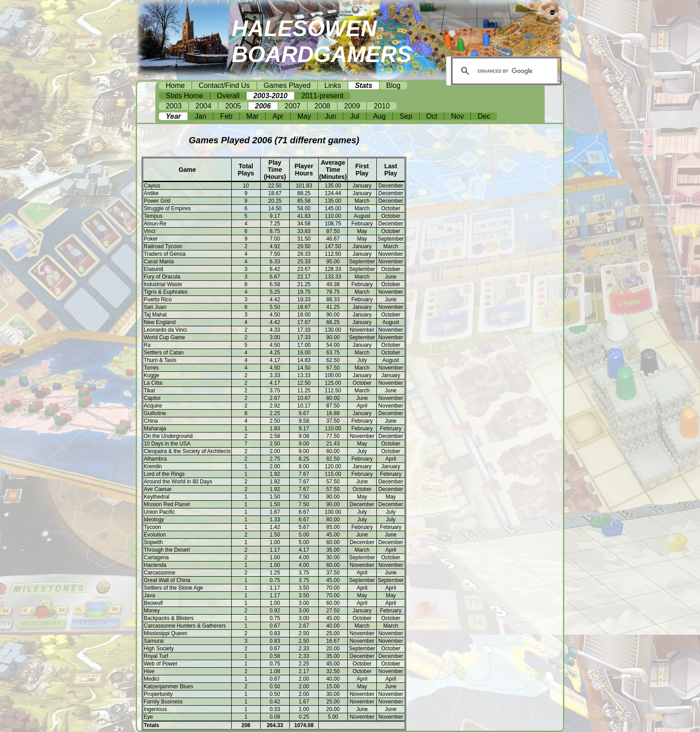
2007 (293, 106)
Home (175, 85)
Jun (330, 116)
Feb (226, 116)
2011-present (322, 96)
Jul (354, 116)
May (304, 116)
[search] (505, 71)
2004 (204, 106)
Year (173, 116)
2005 (233, 106)
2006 (263, 106)
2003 (174, 106)
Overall (228, 96)
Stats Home (184, 96)
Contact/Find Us (224, 85)
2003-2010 (270, 96)
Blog (393, 85)
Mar (253, 116)
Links (333, 85)
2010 (382, 106)
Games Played (287, 85)
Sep (406, 116)
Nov (457, 116)
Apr (278, 116)
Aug (379, 116)
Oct (432, 116)
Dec (484, 116)
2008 (322, 106)
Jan (200, 116)
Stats (364, 85)
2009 (352, 106)
